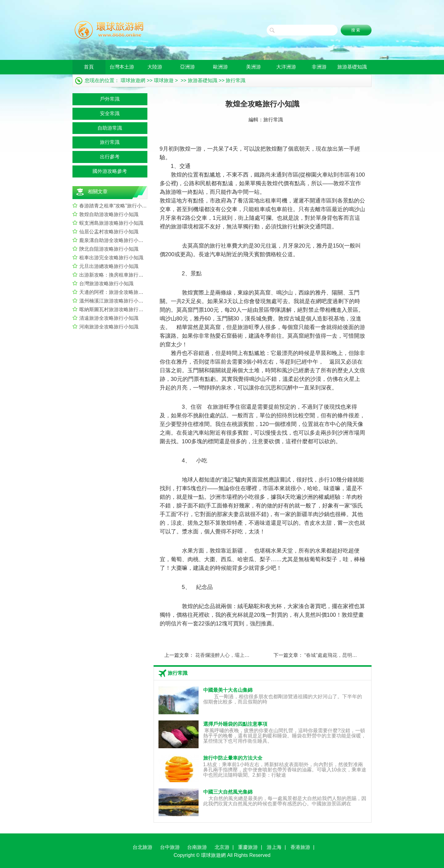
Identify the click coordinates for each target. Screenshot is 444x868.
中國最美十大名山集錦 (228, 690)
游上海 (274, 847)
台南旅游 (197, 847)
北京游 (222, 847)
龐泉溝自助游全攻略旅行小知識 (114, 240)
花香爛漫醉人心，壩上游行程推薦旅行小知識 (245, 655)
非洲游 (319, 67)
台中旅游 (170, 847)
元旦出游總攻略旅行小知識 (109, 266)
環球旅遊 (164, 80)
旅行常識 (236, 80)
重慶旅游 (248, 847)
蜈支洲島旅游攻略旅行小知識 (111, 223)
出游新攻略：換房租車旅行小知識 (116, 275)
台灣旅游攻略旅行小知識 (106, 284)
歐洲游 (220, 67)
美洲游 (253, 67)
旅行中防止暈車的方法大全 (233, 758)
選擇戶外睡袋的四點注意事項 (235, 724)
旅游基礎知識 (352, 67)
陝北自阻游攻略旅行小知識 (109, 249)
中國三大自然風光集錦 (228, 792)
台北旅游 (142, 847)
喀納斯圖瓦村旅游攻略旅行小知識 (116, 309)
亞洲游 (187, 67)
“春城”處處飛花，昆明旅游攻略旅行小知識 (350, 655)
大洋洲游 (286, 67)
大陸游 (155, 67)
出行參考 (110, 157)
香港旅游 (300, 847)
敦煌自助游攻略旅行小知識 (109, 214)
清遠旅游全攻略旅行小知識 (109, 318)
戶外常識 (110, 99)
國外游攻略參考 (110, 171)
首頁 (89, 67)
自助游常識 (110, 128)
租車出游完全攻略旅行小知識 (111, 258)
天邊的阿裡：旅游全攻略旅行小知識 (119, 292)
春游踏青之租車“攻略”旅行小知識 (115, 206)
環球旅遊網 (133, 80)
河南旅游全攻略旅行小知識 (109, 327)
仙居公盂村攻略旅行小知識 (109, 232)
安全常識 (110, 113)
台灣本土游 (122, 67)
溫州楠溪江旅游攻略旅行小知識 (114, 301)
